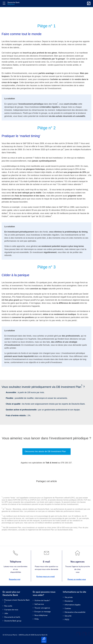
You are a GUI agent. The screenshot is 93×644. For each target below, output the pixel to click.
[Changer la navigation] (4, 3)
